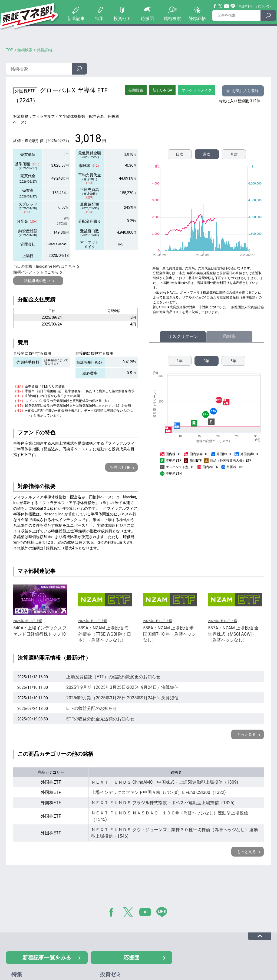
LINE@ (164, 913)
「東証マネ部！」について (253, 6)
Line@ (233, 6)
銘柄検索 (172, 19)
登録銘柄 (197, 19)
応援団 (147, 19)
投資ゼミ (122, 19)
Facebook (215, 6)
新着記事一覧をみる (47, 958)
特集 (99, 19)
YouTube (227, 6)
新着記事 (76, 19)
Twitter (220, 6)
